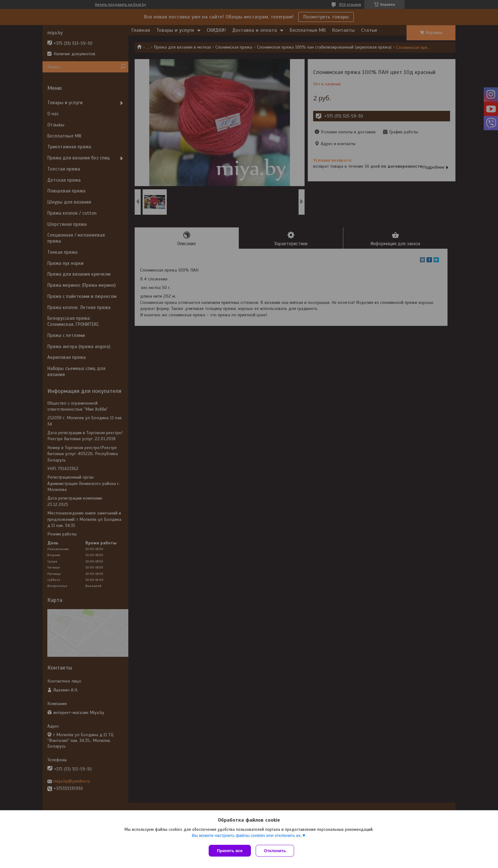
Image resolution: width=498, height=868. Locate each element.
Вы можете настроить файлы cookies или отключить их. (247, 837)
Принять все (230, 851)
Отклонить (276, 851)
